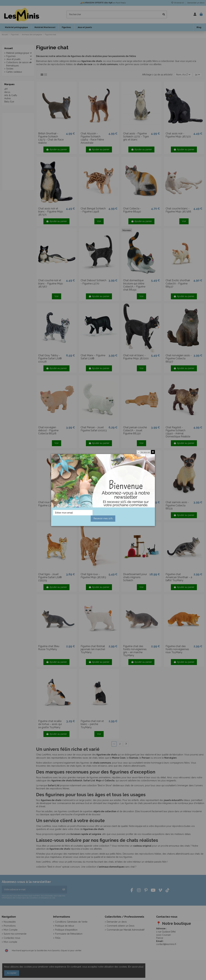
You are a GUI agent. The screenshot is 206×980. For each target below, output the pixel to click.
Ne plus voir (145, 452)
